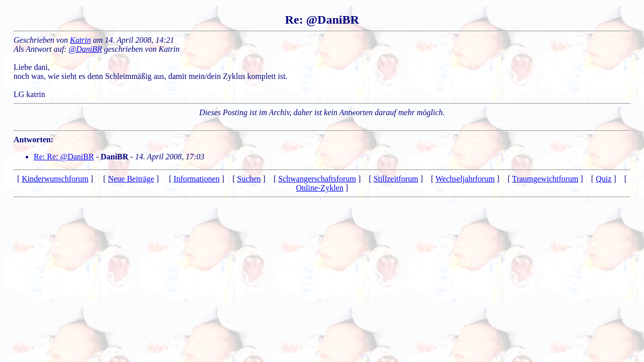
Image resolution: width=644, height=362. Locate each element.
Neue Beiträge (131, 179)
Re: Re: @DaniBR (64, 157)
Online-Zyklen (319, 188)
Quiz (603, 179)
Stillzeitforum (396, 179)
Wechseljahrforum (465, 179)
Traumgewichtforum (545, 179)
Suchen (249, 179)
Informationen (197, 179)
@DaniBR (86, 49)
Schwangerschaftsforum (317, 179)
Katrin (80, 40)
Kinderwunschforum (55, 179)
